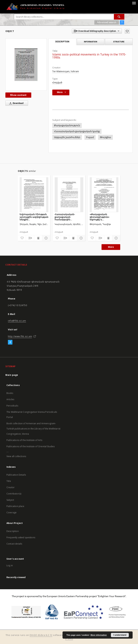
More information (99, 635)
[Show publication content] (38, 238)
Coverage (11, 512)
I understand (120, 635)
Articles (10, 399)
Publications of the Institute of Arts (24, 440)
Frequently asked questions (21, 537)
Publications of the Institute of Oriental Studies (31, 446)
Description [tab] (62, 42)
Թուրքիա (105, 137)
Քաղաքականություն (67, 125)
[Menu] (134, 3)
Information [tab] (91, 42)
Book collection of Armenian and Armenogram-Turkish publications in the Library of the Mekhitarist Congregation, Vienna (33, 429)
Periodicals (12, 406)
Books (10, 393)
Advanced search (107, 22)
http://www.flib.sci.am (20, 336)
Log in (10, 565)
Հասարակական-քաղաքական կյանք (77, 131)
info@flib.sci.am (17, 321)
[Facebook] (10, 342)
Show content (18, 95)
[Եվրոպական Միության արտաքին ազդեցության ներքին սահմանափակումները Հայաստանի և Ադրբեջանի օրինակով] (34, 195)
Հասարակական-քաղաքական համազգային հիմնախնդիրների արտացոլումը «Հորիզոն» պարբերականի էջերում (69, 217)
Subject (10, 500)
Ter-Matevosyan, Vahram (66, 71)
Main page (12, 375)
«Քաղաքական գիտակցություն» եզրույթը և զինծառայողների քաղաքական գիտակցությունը (100, 217)
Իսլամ (90, 137)
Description (13, 531)
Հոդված (57, 82)
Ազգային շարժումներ (67, 137)
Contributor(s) (14, 494)
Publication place (15, 506)
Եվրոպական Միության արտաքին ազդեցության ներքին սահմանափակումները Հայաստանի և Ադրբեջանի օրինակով (34, 217)
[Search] (119, 17)
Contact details (14, 544)
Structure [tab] (119, 42)
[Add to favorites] (127, 31)
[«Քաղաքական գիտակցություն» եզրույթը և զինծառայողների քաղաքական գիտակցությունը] (104, 195)
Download (16, 103)
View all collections (16, 456)
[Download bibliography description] (30, 238)
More (111, 247)
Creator (11, 487)
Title (9, 481)
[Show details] (46, 238)
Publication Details (16, 475)
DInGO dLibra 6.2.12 (41, 635)
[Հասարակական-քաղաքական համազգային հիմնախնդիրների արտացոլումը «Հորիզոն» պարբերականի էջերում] (69, 195)
